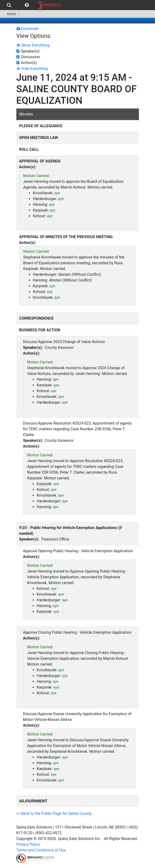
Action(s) (29, 63)
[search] (9, 5)
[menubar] (32, 5)
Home (9, 14)
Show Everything (33, 45)
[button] (27, 5)
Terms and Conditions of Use (41, 850)
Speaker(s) (30, 51)
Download (27, 29)
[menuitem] (9, 5)
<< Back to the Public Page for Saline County (54, 813)
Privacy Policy (28, 844)
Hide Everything (32, 69)
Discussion (31, 57)
